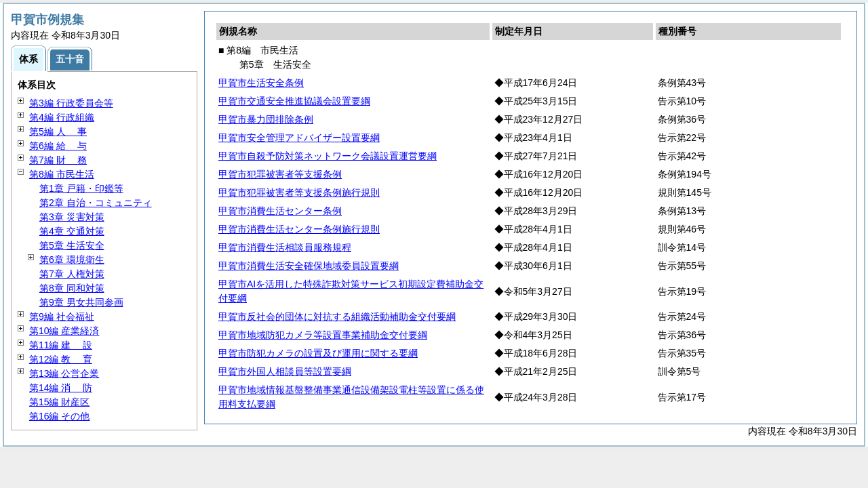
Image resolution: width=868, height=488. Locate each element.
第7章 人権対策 (72, 274)
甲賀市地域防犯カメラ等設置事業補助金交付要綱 (323, 335)
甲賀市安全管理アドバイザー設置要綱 (299, 138)
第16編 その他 (59, 416)
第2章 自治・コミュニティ (96, 203)
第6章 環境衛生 (72, 260)
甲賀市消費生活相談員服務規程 (285, 247)
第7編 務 (58, 160)
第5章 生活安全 (72, 245)
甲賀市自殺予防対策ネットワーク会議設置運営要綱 (328, 156)
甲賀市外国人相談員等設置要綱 (285, 371)
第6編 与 (58, 146)
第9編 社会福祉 (62, 317)
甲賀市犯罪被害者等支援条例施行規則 (299, 192)
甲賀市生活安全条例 (261, 83)
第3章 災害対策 (72, 217)
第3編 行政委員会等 (71, 103)
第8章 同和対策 (72, 288)
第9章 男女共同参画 (81, 302)
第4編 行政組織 (62, 117)
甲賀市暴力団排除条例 (266, 119)
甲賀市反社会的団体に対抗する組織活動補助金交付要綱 (337, 317)
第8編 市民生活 (62, 174)
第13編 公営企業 (64, 373)
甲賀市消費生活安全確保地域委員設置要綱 (309, 266)
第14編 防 (61, 388)
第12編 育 (61, 359)
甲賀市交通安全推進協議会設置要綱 (294, 101)
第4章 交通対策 (72, 231)
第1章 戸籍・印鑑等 (81, 188)
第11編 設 (61, 345)
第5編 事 (58, 131)
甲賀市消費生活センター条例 (280, 211)
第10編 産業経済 (64, 331)
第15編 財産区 (59, 402)
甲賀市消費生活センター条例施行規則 (299, 229)
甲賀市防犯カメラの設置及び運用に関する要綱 (318, 353)
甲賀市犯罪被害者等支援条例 (280, 174)
